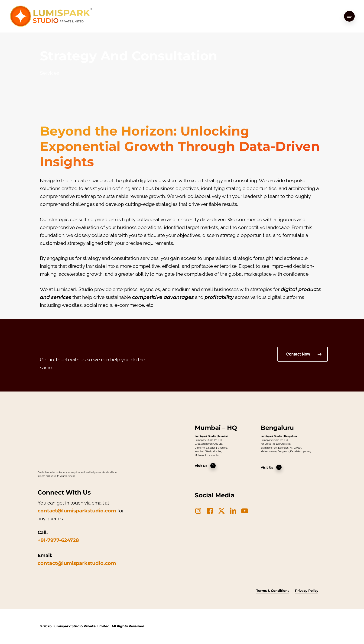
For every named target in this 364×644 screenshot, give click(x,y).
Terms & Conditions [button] (273, 591)
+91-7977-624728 (58, 540)
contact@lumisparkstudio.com (77, 511)
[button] (349, 16)
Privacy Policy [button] (307, 591)
